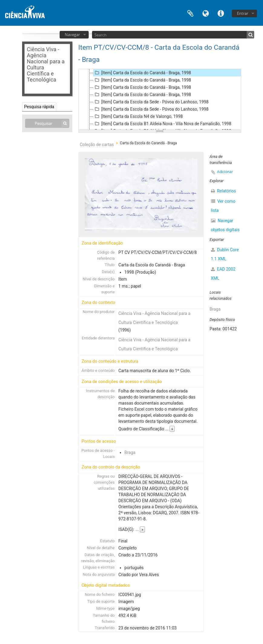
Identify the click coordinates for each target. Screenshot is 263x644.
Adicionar (225, 172)
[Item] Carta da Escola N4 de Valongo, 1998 (138, 116)
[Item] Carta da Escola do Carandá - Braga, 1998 (142, 73)
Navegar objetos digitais (225, 225)
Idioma (205, 13)
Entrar (243, 13)
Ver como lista (223, 206)
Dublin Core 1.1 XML (225, 254)
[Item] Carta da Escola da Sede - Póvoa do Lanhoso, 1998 (151, 102)
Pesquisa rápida (39, 107)
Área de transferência (190, 13)
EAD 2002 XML (223, 274)
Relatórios (224, 191)
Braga (130, 452)
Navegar (72, 35)
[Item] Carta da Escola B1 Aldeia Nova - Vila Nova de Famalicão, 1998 (163, 124)
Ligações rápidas (221, 13)
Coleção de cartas (97, 145)
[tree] (160, 99)
